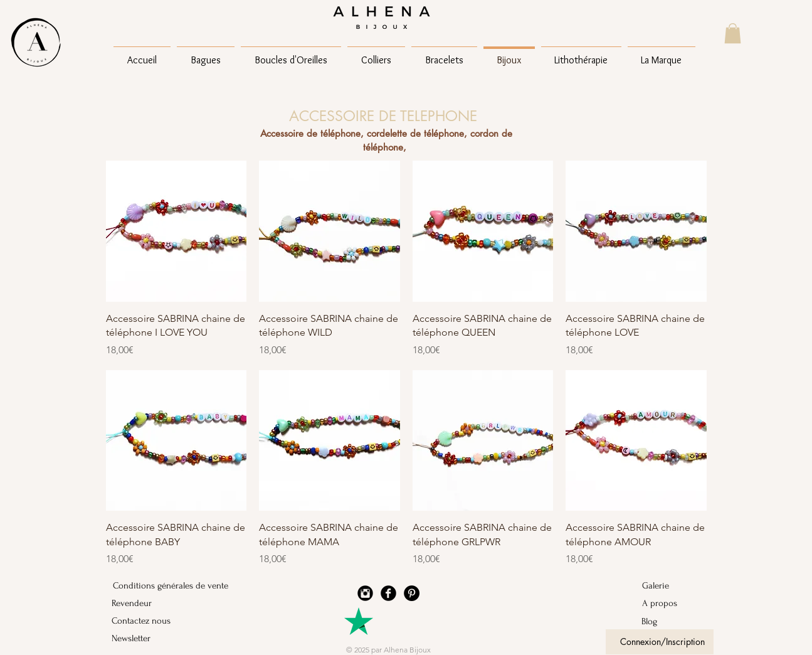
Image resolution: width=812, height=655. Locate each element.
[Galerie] (675, 585)
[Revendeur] (145, 603)
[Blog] (675, 621)
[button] (733, 33)
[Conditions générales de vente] (171, 585)
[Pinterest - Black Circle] (412, 593)
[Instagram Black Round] (365, 593)
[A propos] (675, 603)
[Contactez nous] (145, 620)
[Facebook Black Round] (388, 593)
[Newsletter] (145, 638)
